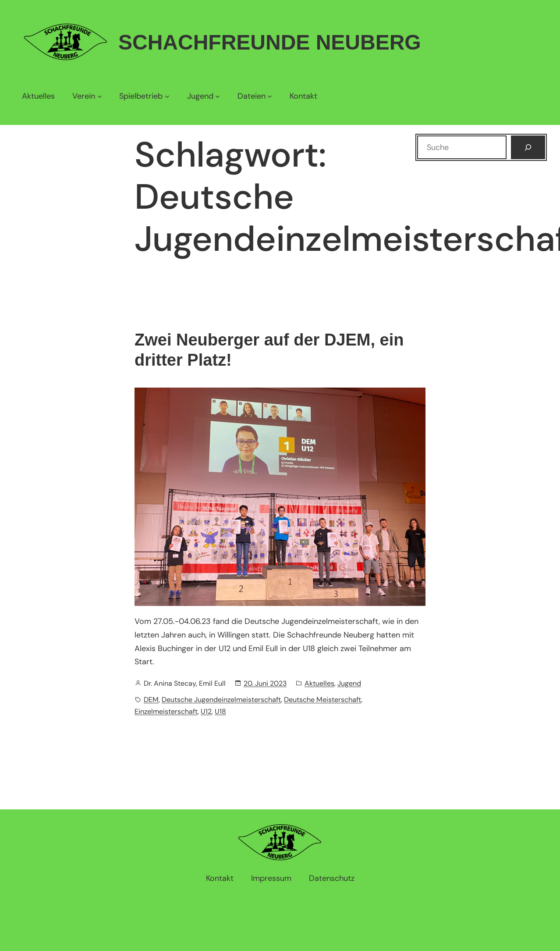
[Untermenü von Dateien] (255, 96)
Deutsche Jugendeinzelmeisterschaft (221, 700)
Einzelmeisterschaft (166, 711)
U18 (220, 711)
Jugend (349, 683)
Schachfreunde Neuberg (270, 42)
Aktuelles (319, 683)
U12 (206, 711)
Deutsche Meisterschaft (323, 700)
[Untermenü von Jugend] (204, 96)
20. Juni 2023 (265, 683)
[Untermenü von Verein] (87, 96)
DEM (151, 700)
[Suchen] (528, 147)
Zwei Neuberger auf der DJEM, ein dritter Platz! (269, 350)
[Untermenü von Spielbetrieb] (144, 96)
